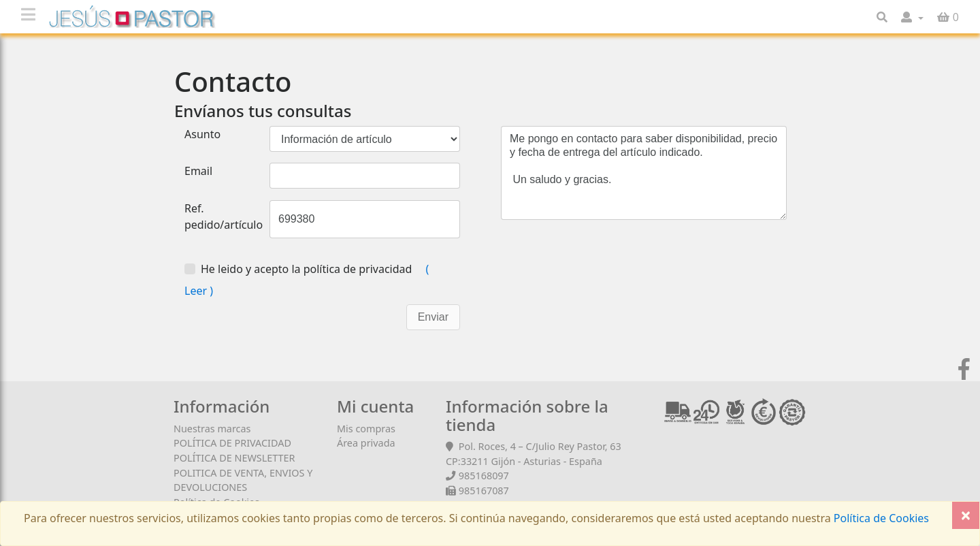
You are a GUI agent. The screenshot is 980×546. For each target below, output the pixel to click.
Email (198, 171)
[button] (912, 17)
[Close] (966, 515)
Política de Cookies (880, 518)
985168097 (484, 476)
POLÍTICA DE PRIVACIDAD (232, 443)
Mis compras (366, 429)
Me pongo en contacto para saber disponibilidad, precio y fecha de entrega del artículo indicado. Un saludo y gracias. (644, 173)
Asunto (202, 134)
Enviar (433, 317)
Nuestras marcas (212, 429)
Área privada (366, 443)
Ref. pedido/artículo (224, 216)
